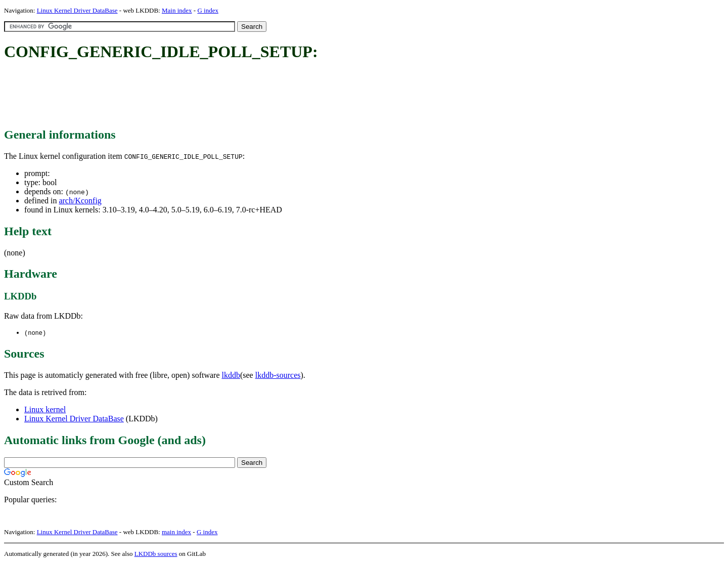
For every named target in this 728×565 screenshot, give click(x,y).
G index (208, 10)
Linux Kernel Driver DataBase (77, 10)
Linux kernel (45, 410)
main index (176, 532)
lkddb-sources (278, 376)
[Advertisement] (188, 95)
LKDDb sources (156, 554)
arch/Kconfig (80, 201)
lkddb (231, 376)
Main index (177, 10)
